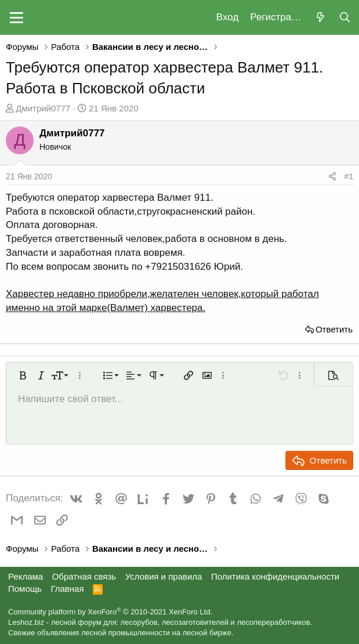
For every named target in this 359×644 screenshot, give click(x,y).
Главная (67, 589)
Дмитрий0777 (43, 108)
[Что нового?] (320, 18)
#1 (349, 176)
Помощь (25, 589)
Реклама (26, 576)
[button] (17, 17)
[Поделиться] (332, 177)
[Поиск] (345, 18)
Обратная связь (84, 576)
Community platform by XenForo (110, 612)
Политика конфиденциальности (275, 576)
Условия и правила (164, 576)
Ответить (334, 329)
